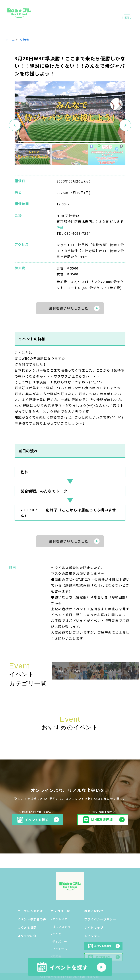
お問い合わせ (94, 911)
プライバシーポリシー (100, 919)
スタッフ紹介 (27, 936)
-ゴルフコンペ (61, 927)
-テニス (56, 934)
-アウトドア (59, 919)
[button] (125, 125)
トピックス (92, 936)
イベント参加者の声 (32, 919)
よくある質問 (27, 927)
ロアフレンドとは (30, 911)
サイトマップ (94, 927)
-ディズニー (59, 941)
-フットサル (59, 949)
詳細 (60, 227)
